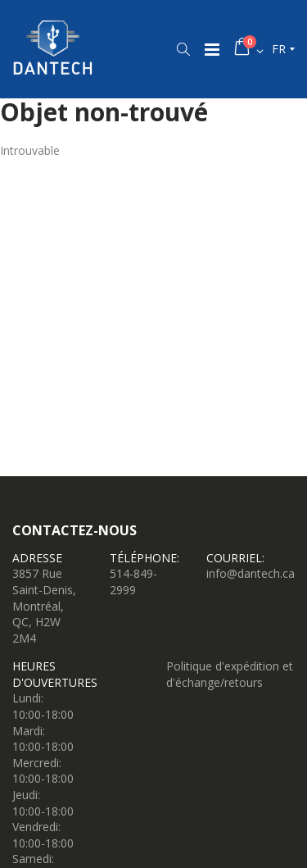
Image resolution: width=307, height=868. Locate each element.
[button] (183, 49)
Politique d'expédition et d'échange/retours (230, 674)
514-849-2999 (133, 582)
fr (279, 49)
